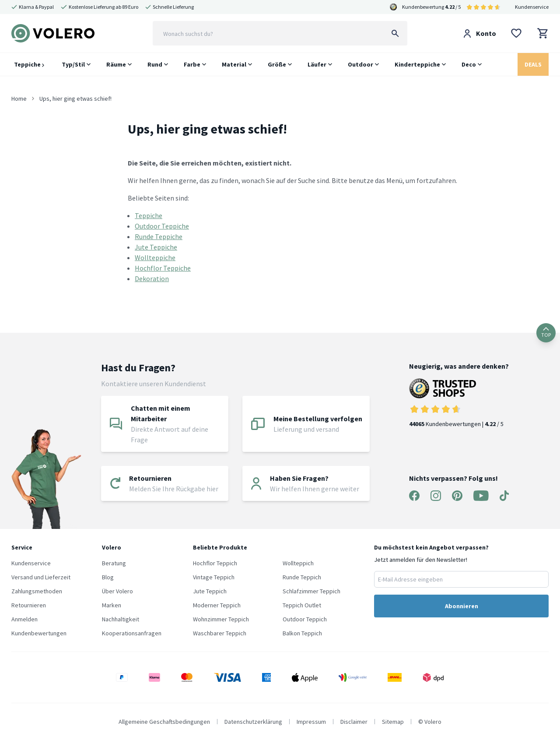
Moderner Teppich (217, 605)
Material (234, 64)
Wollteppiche (155, 257)
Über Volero (117, 591)
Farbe (192, 64)
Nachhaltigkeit (121, 619)
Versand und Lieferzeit (41, 577)
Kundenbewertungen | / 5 (459, 403)
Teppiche (29, 64)
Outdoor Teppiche (162, 226)
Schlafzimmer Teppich (311, 591)
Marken (112, 605)
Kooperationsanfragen (132, 633)
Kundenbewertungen (39, 633)
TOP (546, 333)
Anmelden (24, 619)
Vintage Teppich (214, 577)
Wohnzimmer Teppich (221, 619)
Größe (277, 64)
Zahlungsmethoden (37, 591)
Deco (469, 64)
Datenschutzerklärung (253, 722)
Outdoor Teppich (305, 619)
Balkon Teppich (302, 633)
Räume (116, 64)
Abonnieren (462, 606)
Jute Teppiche (156, 247)
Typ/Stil (73, 64)
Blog (108, 577)
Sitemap (393, 722)
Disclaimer (354, 722)
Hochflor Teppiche (163, 268)
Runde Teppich (302, 577)
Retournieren (29, 605)
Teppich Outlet (302, 605)
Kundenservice (532, 7)
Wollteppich (298, 563)
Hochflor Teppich (215, 563)
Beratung (114, 563)
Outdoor (360, 64)
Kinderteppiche (417, 64)
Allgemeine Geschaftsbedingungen (164, 722)
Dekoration (152, 278)
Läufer (317, 64)
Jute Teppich (210, 591)
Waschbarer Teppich (220, 633)
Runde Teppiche (159, 236)
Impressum (311, 722)
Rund (155, 64)
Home (19, 99)
